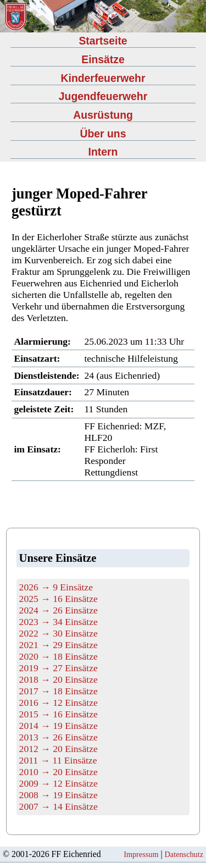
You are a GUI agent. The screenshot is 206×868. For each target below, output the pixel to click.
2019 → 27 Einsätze (59, 668)
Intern (103, 152)
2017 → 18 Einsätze (59, 691)
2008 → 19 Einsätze (59, 795)
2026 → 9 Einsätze (56, 587)
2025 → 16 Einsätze (59, 599)
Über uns (103, 134)
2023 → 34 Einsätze (59, 622)
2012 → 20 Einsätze (59, 749)
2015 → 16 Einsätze (59, 714)
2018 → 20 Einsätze (59, 679)
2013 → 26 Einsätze (59, 737)
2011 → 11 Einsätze (58, 760)
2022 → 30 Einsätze (59, 633)
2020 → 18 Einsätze (59, 656)
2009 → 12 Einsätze (59, 783)
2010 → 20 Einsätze (59, 772)
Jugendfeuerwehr (103, 96)
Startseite (103, 41)
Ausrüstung (103, 115)
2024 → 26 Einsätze (59, 610)
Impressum (141, 854)
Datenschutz (184, 854)
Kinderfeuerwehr (103, 78)
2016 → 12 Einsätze (59, 703)
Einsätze (103, 59)
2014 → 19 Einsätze (59, 726)
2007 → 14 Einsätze (59, 806)
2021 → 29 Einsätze (59, 645)
